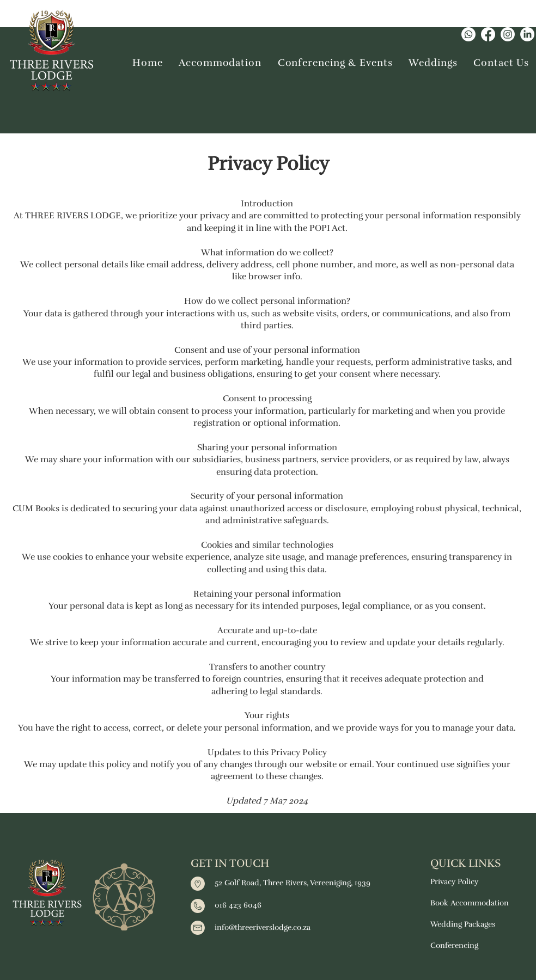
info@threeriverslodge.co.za (263, 927)
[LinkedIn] (527, 34)
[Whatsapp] (468, 34)
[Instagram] (508, 34)
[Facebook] (488, 34)
